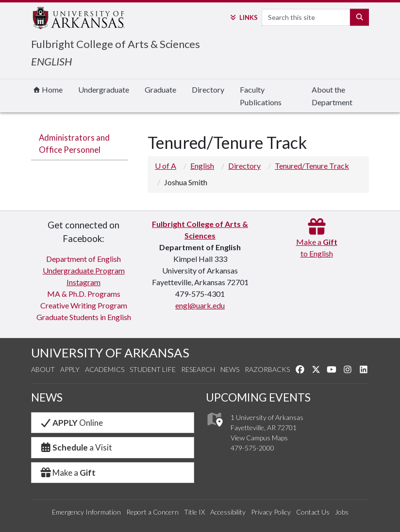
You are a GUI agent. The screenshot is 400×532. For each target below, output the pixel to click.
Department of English (83, 259)
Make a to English (317, 242)
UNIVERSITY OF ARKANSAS (110, 353)
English (202, 166)
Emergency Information (86, 512)
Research (198, 369)
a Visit (76, 447)
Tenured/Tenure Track (312, 166)
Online (71, 423)
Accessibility (228, 512)
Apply (70, 369)
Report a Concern (152, 512)
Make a (67, 473)
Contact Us (313, 512)
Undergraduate (104, 89)
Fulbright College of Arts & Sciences (116, 44)
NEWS (47, 397)
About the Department (332, 96)
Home (48, 89)
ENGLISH (51, 61)
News (230, 369)
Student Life (153, 369)
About (43, 369)
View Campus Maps (259, 438)
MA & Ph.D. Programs (84, 294)
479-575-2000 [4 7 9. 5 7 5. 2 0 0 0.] (252, 448)
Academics (105, 369)
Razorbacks (267, 369)
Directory (208, 89)
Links (243, 17)
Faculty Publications (261, 96)
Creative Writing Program (84, 305)
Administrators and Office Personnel (74, 144)
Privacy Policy (271, 512)
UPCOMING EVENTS (258, 397)
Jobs (342, 512)
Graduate (160, 89)
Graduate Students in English (84, 317)
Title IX (194, 512)
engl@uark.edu (200, 305)
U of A (166, 166)
